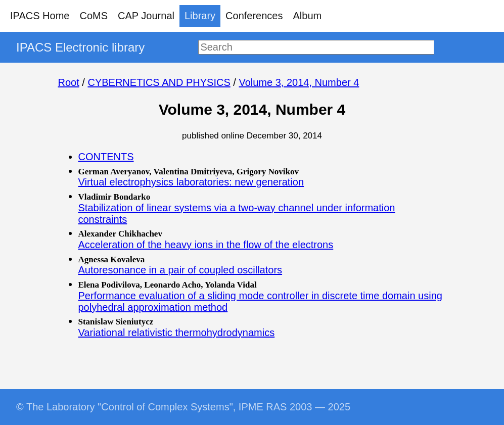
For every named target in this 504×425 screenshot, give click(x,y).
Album (308, 16)
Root (69, 82)
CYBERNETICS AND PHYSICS (159, 82)
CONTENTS (106, 157)
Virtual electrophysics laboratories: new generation (191, 182)
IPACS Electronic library (80, 47)
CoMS (94, 16)
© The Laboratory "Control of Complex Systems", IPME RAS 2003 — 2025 (183, 407)
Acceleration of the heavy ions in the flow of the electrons (206, 245)
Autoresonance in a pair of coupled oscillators (180, 270)
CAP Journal (146, 16)
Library (200, 16)
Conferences (254, 16)
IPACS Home (40, 16)
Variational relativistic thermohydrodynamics (177, 333)
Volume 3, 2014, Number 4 (299, 82)
